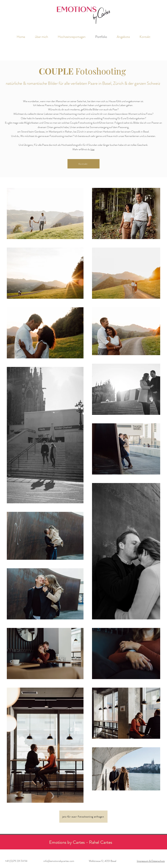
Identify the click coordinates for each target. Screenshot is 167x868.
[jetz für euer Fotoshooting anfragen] (83, 817)
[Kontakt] (83, 164)
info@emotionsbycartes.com (59, 861)
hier (93, 149)
